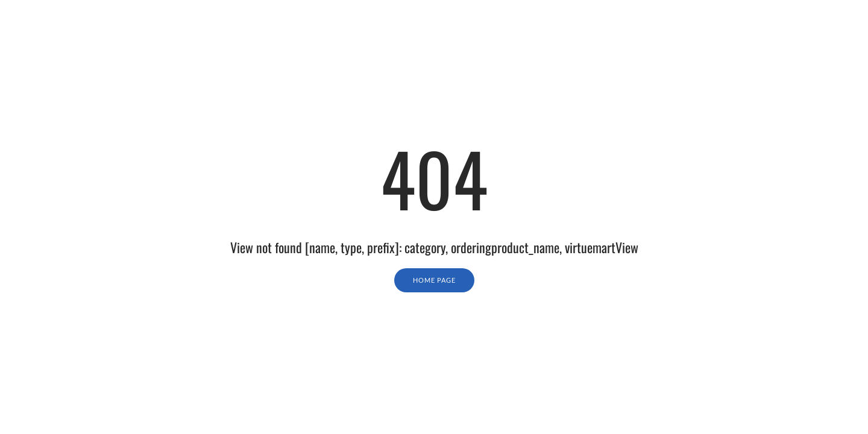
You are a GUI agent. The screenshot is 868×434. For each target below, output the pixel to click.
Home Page (434, 280)
